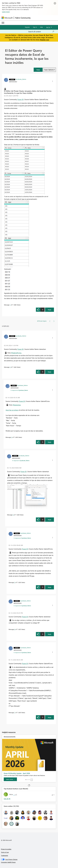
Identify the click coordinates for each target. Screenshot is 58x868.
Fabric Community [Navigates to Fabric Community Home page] (23, 18)
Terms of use (5, 852)
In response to (19, 390)
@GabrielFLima (16, 353)
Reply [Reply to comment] (50, 372)
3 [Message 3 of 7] (12, 437)
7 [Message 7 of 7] (15, 712)
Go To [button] (48, 27)
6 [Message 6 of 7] (15, 629)
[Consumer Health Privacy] (29, 862)
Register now (45, 40)
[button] (38, 70)
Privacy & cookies (6, 849)
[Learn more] (10, 779)
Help (41, 27)
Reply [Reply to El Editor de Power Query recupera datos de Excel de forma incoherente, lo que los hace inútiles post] (50, 310)
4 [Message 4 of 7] (13, 515)
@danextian (17, 405)
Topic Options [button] (49, 70)
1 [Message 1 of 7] (10, 305)
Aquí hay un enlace (12, 410)
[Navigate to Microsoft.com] (7, 18)
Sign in (35, 27)
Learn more (6, 12)
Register (27, 27)
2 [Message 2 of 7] (10, 367)
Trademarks (5, 855)
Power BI (20, 99)
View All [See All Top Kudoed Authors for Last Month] (7, 799)
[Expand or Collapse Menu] (3, 23)
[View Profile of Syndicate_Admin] (21, 79)
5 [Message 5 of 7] (15, 582)
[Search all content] (41, 32)
